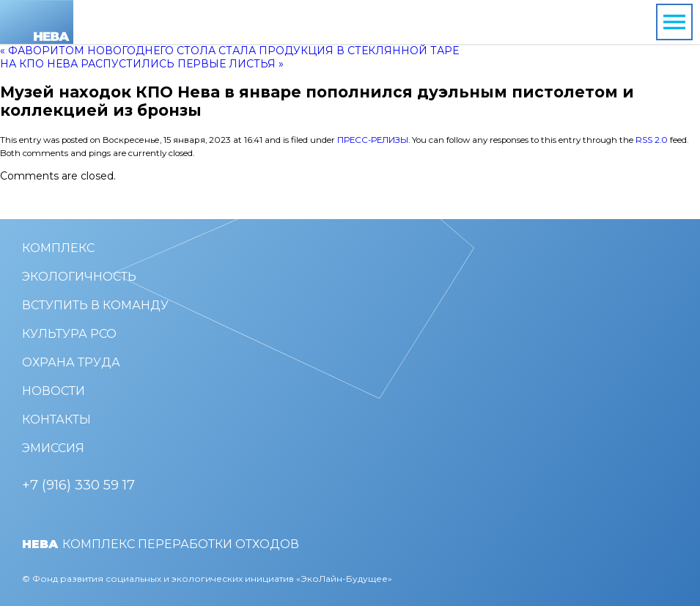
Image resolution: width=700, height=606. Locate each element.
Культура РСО (69, 334)
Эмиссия (53, 448)
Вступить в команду (95, 305)
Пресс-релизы (373, 140)
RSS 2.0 (652, 140)
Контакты (56, 420)
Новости (54, 391)
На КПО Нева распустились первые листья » (142, 64)
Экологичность (79, 277)
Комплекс (58, 248)
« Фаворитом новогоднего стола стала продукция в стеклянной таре (229, 51)
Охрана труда (71, 362)
